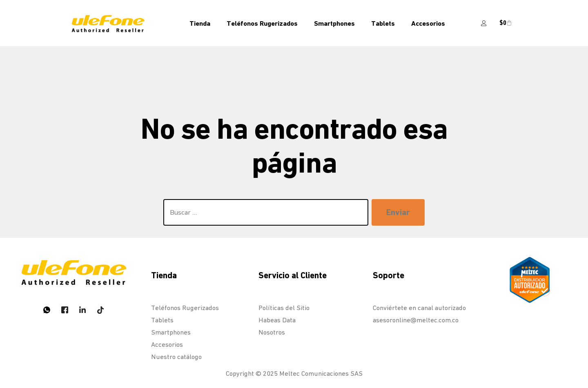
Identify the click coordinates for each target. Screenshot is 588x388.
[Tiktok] (100, 310)
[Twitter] (65, 310)
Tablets (383, 23)
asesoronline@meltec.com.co (416, 320)
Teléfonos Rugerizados (262, 23)
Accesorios (428, 23)
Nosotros (272, 332)
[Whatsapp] (47, 310)
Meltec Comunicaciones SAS (321, 374)
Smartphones (334, 23)
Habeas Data (277, 320)
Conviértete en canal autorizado (419, 308)
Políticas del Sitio (284, 308)
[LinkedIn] (82, 310)
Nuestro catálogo (176, 357)
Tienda (200, 23)
